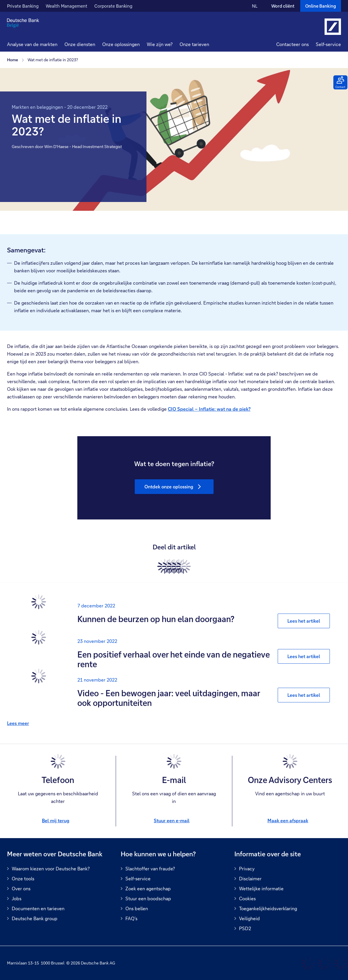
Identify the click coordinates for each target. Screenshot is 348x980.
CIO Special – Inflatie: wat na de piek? (209, 409)
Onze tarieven (194, 44)
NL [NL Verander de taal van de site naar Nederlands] (255, 6)
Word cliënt (283, 6)
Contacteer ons (292, 44)
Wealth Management (66, 6)
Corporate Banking (113, 6)
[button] (80, 45)
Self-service (328, 44)
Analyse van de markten (32, 44)
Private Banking (23, 6)
